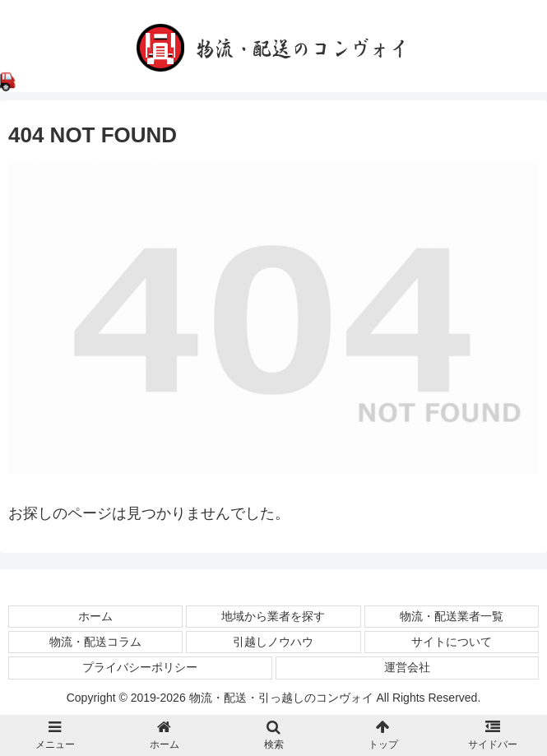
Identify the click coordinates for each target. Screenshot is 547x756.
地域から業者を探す (273, 616)
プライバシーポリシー (140, 667)
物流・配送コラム (95, 642)
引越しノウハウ (273, 642)
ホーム (95, 616)
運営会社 (407, 667)
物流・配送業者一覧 (452, 616)
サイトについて (452, 642)
